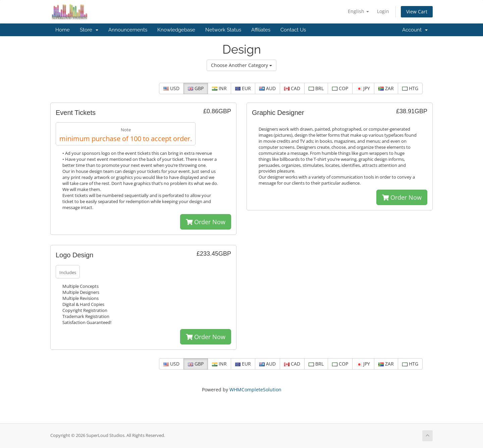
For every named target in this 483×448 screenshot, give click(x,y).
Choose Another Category (241, 65)
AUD (267, 88)
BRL (316, 88)
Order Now (206, 222)
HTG (410, 88)
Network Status (223, 30)
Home (63, 30)
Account (415, 30)
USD (171, 88)
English (358, 11)
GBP (196, 88)
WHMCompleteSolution (255, 390)
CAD (292, 88)
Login (383, 11)
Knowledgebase (176, 30)
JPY (363, 88)
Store (89, 30)
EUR (243, 88)
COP (340, 88)
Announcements (128, 30)
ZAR (386, 88)
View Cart (417, 12)
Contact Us (293, 30)
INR (219, 88)
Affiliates (261, 30)
